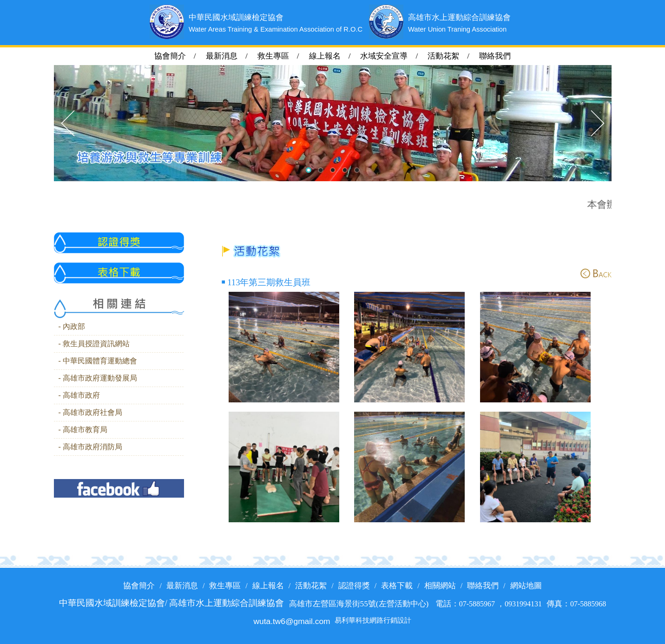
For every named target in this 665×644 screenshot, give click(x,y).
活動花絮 (311, 586)
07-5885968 (588, 604)
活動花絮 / (452, 56)
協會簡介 (139, 586)
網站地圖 (526, 586)
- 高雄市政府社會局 (90, 413)
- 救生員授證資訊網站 (94, 344)
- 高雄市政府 (79, 395)
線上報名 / (334, 56)
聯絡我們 (495, 56)
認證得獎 (354, 586)
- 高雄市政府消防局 (90, 447)
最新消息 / (231, 56)
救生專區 (225, 586)
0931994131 (523, 604)
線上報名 (268, 586)
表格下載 (397, 586)
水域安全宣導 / (393, 56)
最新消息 (182, 586)
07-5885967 (478, 604)
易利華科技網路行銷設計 (373, 621)
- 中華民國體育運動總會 (98, 361)
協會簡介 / (180, 56)
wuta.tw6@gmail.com (292, 621)
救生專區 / (282, 56)
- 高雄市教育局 (83, 430)
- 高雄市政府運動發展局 (98, 378)
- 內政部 (72, 327)
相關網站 (440, 586)
